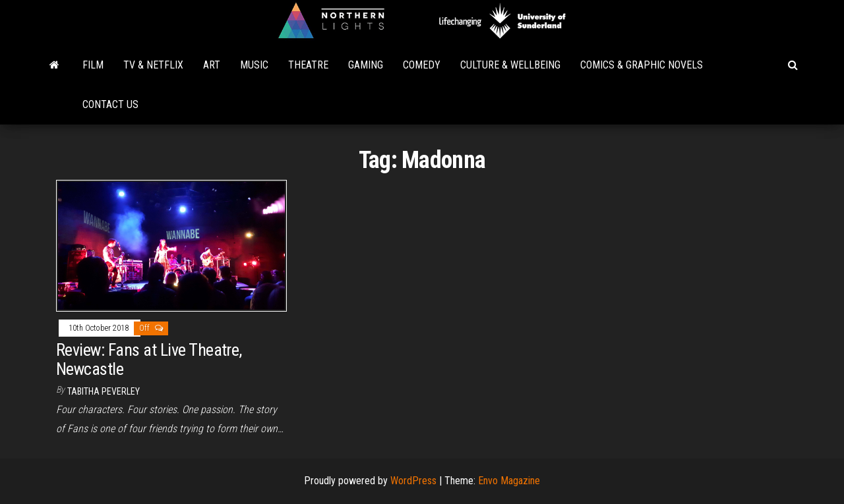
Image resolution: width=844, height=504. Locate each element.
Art (212, 65)
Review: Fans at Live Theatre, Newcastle (149, 359)
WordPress (413, 481)
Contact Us (110, 104)
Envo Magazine (509, 481)
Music (254, 65)
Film (93, 65)
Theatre (308, 65)
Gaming (366, 65)
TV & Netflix (153, 65)
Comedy (422, 65)
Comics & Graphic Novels (642, 65)
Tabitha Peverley (104, 391)
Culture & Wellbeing (510, 65)
